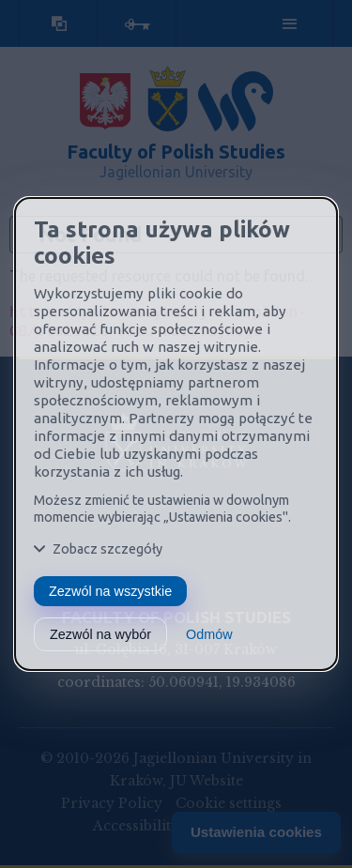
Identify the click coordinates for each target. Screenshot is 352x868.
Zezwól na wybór (100, 634)
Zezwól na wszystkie (110, 591)
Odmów (209, 634)
